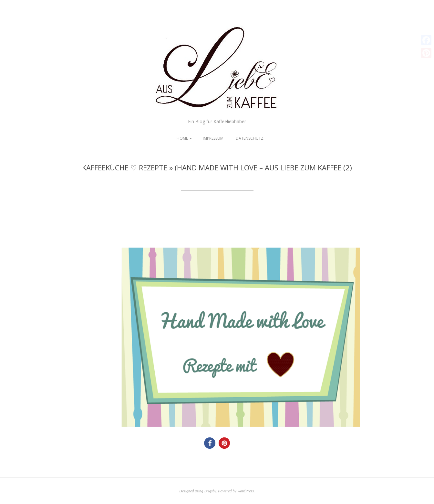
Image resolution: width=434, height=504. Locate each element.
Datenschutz (250, 138)
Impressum (213, 138)
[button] (210, 443)
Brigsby (210, 491)
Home (182, 138)
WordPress (246, 491)
